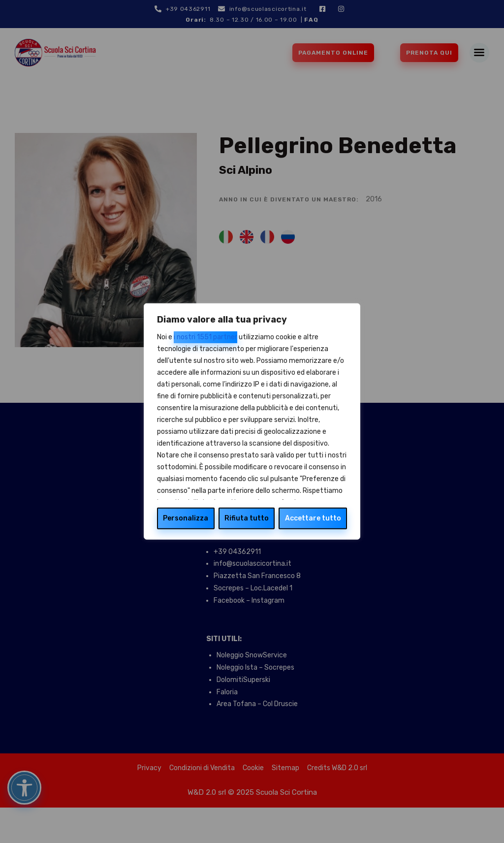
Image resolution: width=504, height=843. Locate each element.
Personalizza (186, 518)
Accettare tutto (313, 518)
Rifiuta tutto (247, 518)
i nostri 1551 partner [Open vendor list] (205, 337)
